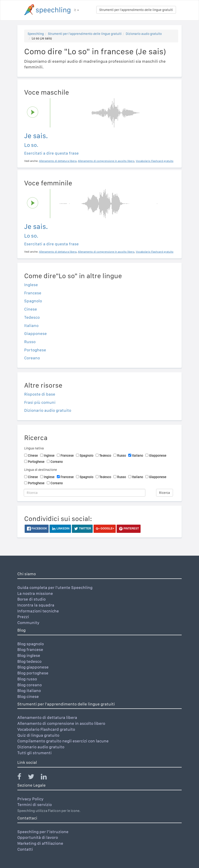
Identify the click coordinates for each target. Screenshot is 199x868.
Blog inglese (29, 655)
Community (28, 623)
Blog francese (30, 649)
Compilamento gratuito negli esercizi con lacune (63, 741)
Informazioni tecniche (38, 611)
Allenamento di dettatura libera (47, 717)
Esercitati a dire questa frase (51, 153)
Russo (30, 342)
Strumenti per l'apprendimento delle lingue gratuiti (136, 10)
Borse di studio (31, 599)
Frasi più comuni (40, 402)
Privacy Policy (30, 799)
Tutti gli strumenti (34, 753)
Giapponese (35, 333)
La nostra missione (35, 593)
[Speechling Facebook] (22, 778)
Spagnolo (33, 301)
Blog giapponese (33, 667)
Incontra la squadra (36, 605)
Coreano (32, 358)
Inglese (31, 285)
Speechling (36, 34)
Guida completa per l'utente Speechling (55, 587)
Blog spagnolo (31, 644)
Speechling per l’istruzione (43, 832)
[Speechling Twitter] (34, 778)
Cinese (31, 309)
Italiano (31, 325)
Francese (33, 293)
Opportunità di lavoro (38, 837)
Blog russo (27, 679)
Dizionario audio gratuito (144, 34)
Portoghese (35, 350)
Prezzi (23, 617)
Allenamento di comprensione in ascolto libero (61, 723)
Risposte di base (40, 394)
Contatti (25, 849)
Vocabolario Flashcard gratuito (46, 729)
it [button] (76, 10)
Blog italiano (29, 691)
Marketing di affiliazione (40, 843)
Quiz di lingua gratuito (38, 735)
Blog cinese (28, 696)
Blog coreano (30, 685)
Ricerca (165, 493)
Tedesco (32, 317)
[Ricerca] (85, 493)
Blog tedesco (29, 661)
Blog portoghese (33, 673)
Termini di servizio (35, 805)
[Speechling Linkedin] (47, 778)
